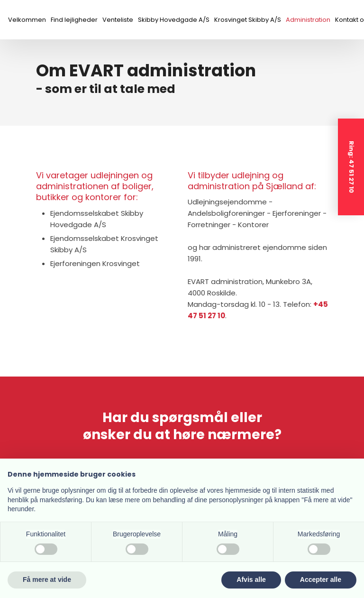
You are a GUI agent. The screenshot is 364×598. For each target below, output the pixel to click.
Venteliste (118, 20)
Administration (308, 20)
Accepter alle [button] (321, 580)
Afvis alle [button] (251, 580)
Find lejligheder (74, 20)
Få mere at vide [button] (47, 580)
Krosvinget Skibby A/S (248, 20)
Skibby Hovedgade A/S (174, 20)
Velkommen (27, 20)
